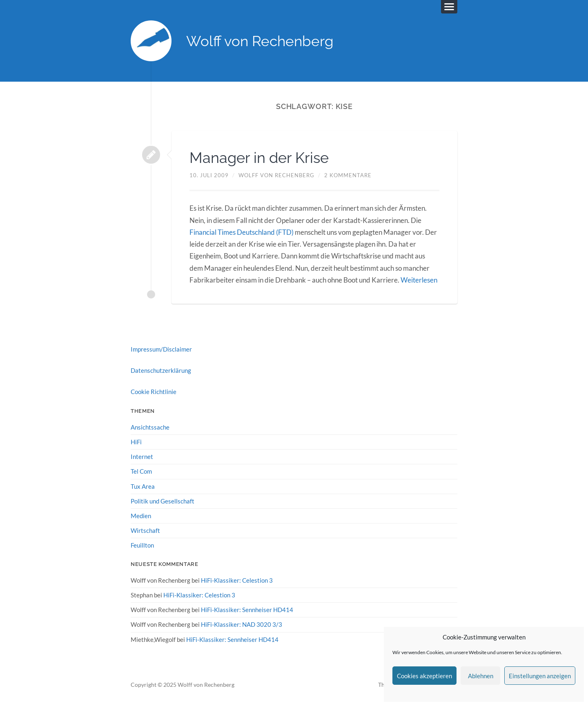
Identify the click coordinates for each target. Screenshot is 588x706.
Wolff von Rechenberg (260, 41)
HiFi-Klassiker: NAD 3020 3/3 (242, 624)
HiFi (136, 442)
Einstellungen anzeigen (540, 676)
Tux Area (143, 486)
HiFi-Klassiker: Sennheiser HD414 (247, 610)
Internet (142, 457)
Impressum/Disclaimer (161, 349)
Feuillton (142, 545)
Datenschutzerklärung (161, 370)
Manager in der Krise (259, 158)
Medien (141, 516)
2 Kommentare (348, 175)
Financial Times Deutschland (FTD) (242, 232)
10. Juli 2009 (209, 175)
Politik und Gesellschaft (163, 501)
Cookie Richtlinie (154, 392)
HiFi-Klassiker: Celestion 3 (237, 580)
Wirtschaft (145, 530)
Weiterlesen (419, 280)
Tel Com (141, 471)
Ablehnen (481, 676)
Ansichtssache (150, 427)
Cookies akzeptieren (424, 676)
